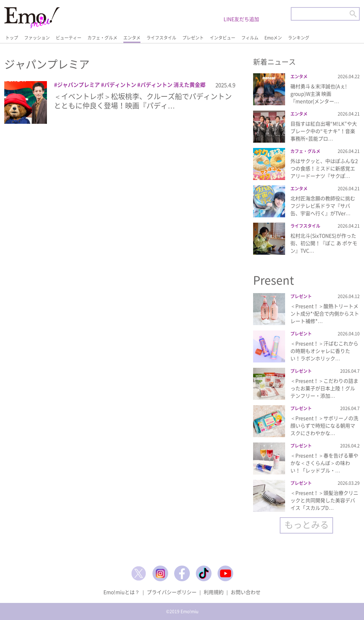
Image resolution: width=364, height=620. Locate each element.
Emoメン (273, 38)
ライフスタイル (161, 38)
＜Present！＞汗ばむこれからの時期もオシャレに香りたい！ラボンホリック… (324, 351)
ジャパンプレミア (79, 85)
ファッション (37, 38)
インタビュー (223, 38)
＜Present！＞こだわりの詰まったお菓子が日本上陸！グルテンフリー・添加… (324, 388)
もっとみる (307, 524)
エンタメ (132, 38)
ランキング (299, 38)
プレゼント (193, 38)
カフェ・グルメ (102, 38)
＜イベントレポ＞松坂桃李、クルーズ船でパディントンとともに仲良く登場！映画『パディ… (143, 101)
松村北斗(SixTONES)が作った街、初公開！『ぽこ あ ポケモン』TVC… (324, 243)
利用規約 (214, 592)
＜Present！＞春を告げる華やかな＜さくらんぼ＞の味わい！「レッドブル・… (324, 463)
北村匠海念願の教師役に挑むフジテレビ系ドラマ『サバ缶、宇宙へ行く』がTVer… (323, 206)
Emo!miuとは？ (122, 592)
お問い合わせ (246, 592)
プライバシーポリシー (172, 592)
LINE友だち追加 (241, 19)
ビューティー (69, 38)
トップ (12, 38)
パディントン (120, 85)
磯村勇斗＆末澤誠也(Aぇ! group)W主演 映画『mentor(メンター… (319, 94)
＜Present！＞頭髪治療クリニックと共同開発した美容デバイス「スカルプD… (324, 500)
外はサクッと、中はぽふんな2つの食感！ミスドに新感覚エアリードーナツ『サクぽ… (324, 168)
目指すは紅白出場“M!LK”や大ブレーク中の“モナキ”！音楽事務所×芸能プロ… (324, 131)
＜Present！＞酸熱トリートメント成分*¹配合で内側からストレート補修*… (325, 313)
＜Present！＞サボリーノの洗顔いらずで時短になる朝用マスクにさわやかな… (324, 425)
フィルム (250, 38)
